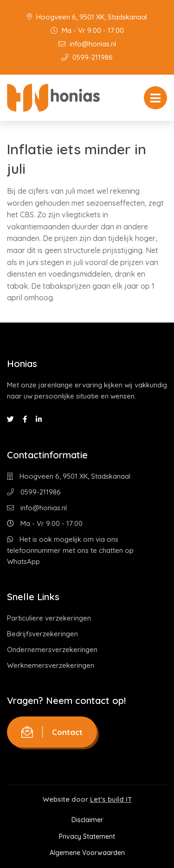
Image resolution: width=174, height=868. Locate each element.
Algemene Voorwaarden (87, 853)
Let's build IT (111, 799)
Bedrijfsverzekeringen (42, 634)
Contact (52, 732)
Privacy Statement (87, 836)
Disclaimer (87, 820)
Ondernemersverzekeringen (52, 649)
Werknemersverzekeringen (51, 665)
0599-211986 (87, 57)
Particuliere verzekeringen (49, 618)
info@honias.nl (87, 44)
